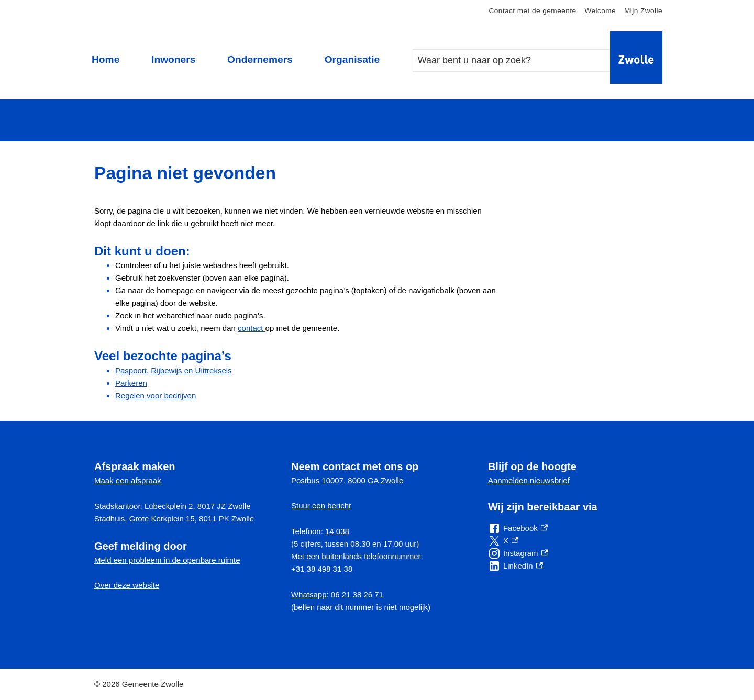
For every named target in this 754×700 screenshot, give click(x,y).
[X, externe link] (503, 541)
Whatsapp (309, 595)
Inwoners (173, 59)
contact (252, 328)
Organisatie (352, 59)
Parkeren (131, 383)
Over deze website (127, 585)
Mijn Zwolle (643, 11)
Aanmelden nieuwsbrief (529, 480)
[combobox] (522, 60)
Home (106, 59)
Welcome (600, 11)
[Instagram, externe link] (518, 553)
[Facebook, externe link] (518, 528)
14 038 (337, 531)
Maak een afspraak (128, 480)
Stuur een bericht (321, 505)
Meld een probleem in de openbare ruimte (167, 560)
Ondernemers (260, 59)
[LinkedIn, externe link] (515, 566)
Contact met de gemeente (533, 11)
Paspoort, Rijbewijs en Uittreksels (174, 370)
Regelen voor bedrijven (156, 396)
